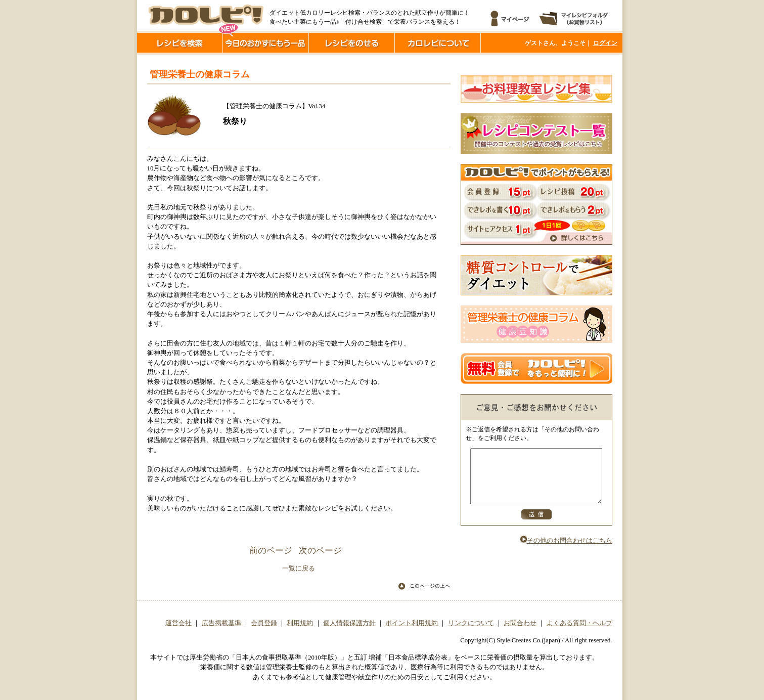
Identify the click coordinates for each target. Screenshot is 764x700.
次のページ (320, 551)
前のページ (271, 551)
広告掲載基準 (221, 623)
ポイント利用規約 (412, 623)
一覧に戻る (299, 568)
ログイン (605, 43)
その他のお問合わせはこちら (566, 551)
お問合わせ (520, 623)
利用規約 (300, 623)
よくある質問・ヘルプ (579, 623)
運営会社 (178, 623)
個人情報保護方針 (349, 623)
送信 (536, 525)
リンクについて (471, 623)
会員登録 (264, 623)
